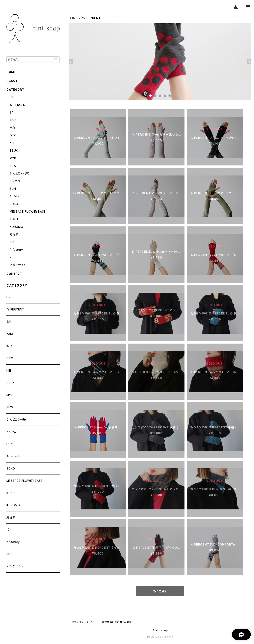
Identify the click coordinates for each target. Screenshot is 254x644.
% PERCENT (19, 105)
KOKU (14, 219)
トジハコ (15, 181)
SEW (13, 166)
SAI (12, 112)
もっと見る (160, 591)
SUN (13, 189)
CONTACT (14, 274)
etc (12, 257)
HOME (73, 18)
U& (12, 97)
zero (13, 120)
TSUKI (14, 151)
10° (12, 242)
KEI (12, 143)
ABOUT (12, 81)
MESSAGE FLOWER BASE (28, 211)
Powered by (160, 637)
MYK (13, 158)
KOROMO (16, 227)
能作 (13, 128)
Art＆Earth (17, 196)
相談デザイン (18, 265)
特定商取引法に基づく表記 (117, 622)
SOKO (14, 204)
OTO (13, 135)
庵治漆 (14, 234)
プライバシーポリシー (84, 622)
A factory (16, 250)
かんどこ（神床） (20, 173)
